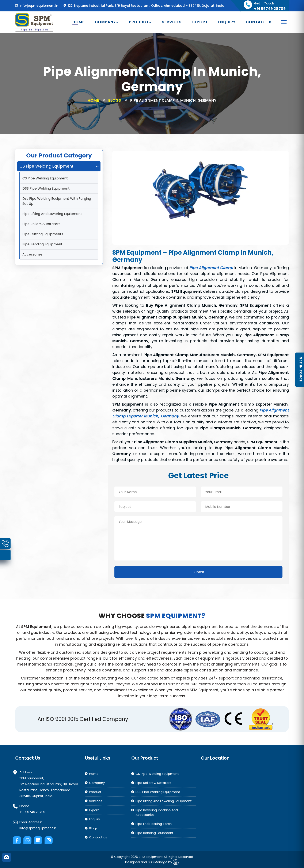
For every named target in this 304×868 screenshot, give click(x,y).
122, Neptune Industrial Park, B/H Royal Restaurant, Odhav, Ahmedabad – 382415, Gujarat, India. (144, 6)
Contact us (259, 22)
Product (140, 22)
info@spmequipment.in (37, 6)
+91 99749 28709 (32, 812)
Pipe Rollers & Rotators (41, 224)
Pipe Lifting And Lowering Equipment (52, 214)
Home (79, 22)
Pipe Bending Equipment (42, 244)
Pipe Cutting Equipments (43, 234)
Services (172, 22)
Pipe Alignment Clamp (211, 268)
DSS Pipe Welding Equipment (46, 188)
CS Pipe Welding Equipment (45, 178)
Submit (199, 572)
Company (107, 22)
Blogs (115, 100)
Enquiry (227, 22)
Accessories (32, 254)
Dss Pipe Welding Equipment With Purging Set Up (57, 201)
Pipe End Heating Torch (154, 824)
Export (200, 22)
